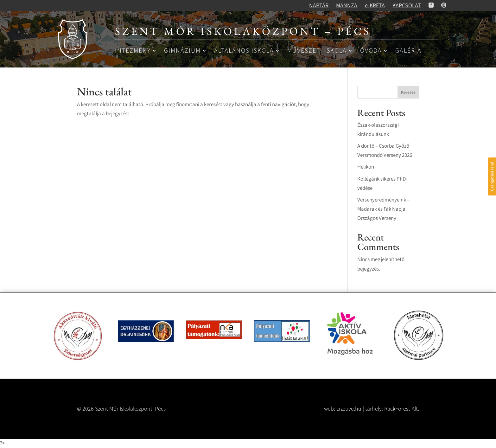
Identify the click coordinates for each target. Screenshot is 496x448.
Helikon (366, 167)
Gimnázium (182, 51)
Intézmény (133, 51)
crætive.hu (349, 409)
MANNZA (347, 6)
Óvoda (371, 51)
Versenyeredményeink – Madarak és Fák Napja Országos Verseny (383, 209)
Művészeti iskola (317, 51)
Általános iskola (244, 51)
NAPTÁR (319, 6)
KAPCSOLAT (407, 6)
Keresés (408, 93)
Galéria (408, 51)
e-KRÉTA (375, 6)
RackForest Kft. (402, 409)
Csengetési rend (492, 176)
